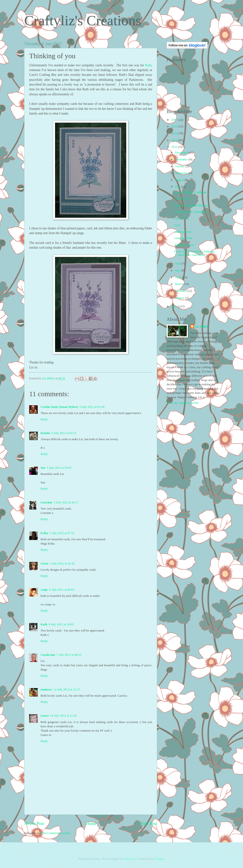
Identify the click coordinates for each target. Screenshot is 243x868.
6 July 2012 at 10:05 (61, 624)
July (178, 187)
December (182, 153)
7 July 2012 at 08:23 (69, 655)
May (178, 270)
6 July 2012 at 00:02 (62, 590)
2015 (175, 126)
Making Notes (183, 232)
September (182, 173)
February (181, 291)
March (179, 284)
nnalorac (46, 690)
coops (44, 590)
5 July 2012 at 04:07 (59, 468)
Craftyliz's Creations (83, 20)
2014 (175, 133)
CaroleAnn (48, 655)
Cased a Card (182, 199)
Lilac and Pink (183, 238)
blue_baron (131, 859)
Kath (44, 624)
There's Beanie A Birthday (190, 212)
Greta (44, 564)
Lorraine (46, 502)
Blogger (159, 859)
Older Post (148, 824)
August (180, 180)
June (178, 264)
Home (91, 824)
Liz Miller (202, 327)
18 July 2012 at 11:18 (63, 716)
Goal (177, 225)
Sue (43, 468)
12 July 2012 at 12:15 (67, 690)
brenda (45, 433)
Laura (45, 716)
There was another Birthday (191, 205)
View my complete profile (183, 403)
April (178, 277)
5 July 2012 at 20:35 (62, 564)
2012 (175, 147)
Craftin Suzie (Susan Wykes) (59, 407)
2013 (175, 140)
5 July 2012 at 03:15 (64, 433)
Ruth (148, 65)
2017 (175, 120)
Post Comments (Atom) (56, 833)
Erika (44, 533)
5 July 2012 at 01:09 (92, 407)
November (182, 159)
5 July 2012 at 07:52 (62, 533)
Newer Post (34, 824)
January (180, 298)
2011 (175, 306)
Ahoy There (182, 218)
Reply (44, 419)
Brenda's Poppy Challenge (190, 192)
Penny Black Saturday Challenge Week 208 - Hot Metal (194, 253)
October (180, 166)
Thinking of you (184, 245)
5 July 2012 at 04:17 (66, 502)
